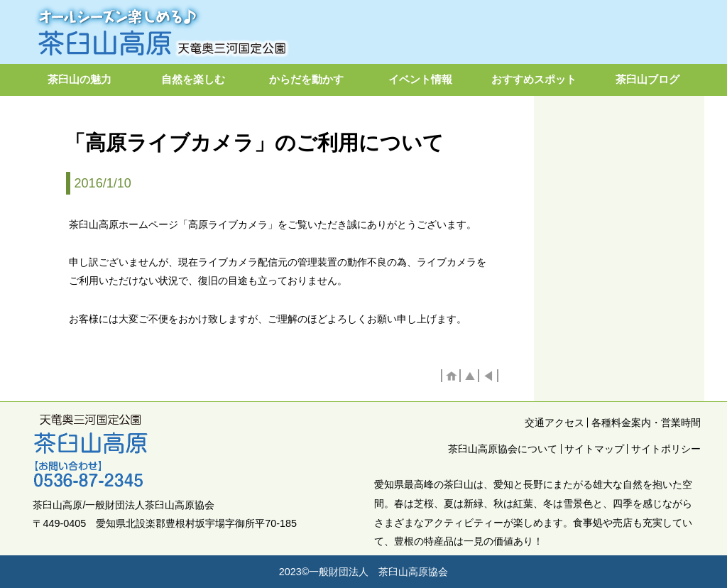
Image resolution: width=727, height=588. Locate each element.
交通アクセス (554, 423)
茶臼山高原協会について (503, 449)
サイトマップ (594, 449)
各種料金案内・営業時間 (646, 423)
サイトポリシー (666, 449)
